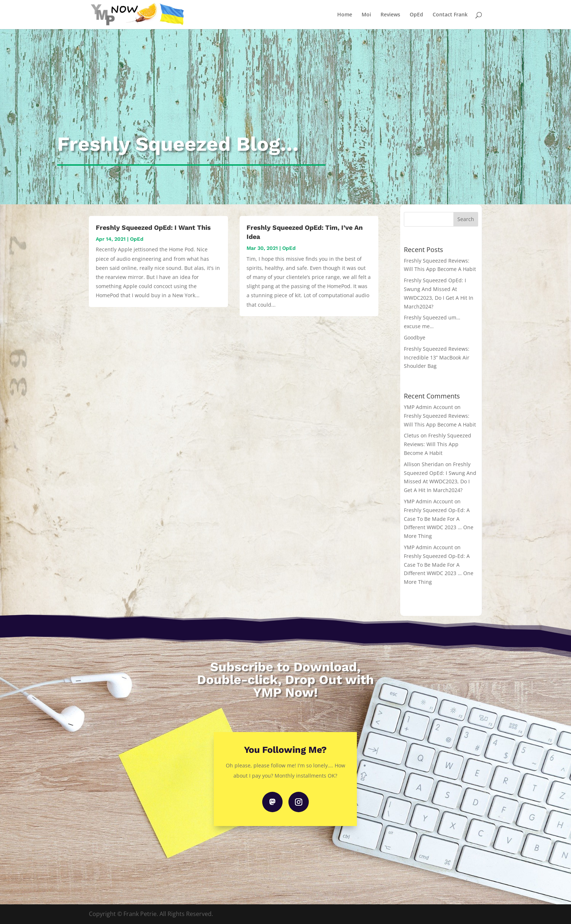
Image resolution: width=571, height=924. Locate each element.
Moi (366, 15)
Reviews (390, 15)
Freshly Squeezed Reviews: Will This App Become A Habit (438, 444)
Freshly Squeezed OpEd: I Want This (153, 227)
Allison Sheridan (424, 464)
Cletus (411, 435)
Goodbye (415, 337)
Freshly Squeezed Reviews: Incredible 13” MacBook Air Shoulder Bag (437, 357)
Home (345, 15)
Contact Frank (450, 15)
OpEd (416, 15)
